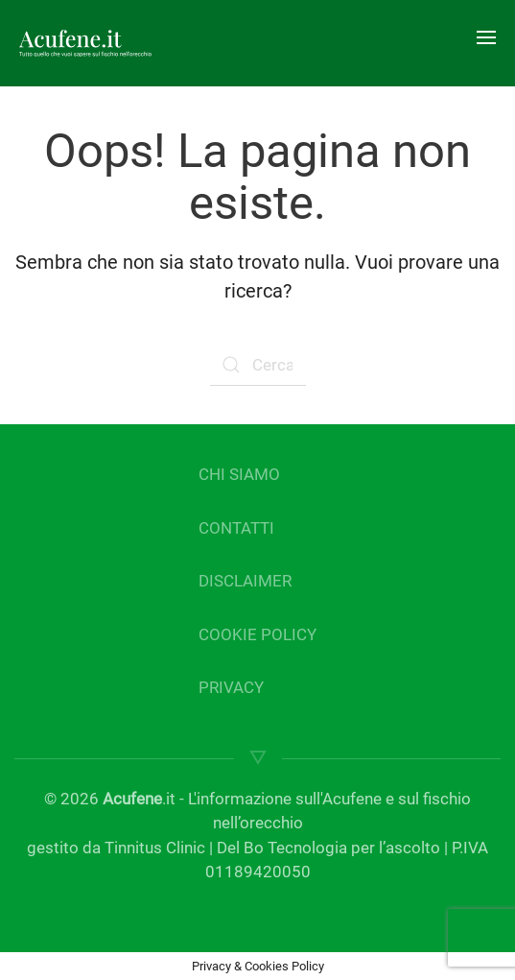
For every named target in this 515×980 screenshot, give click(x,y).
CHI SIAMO (239, 474)
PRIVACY (231, 687)
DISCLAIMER (245, 581)
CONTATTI (236, 528)
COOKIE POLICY (257, 634)
